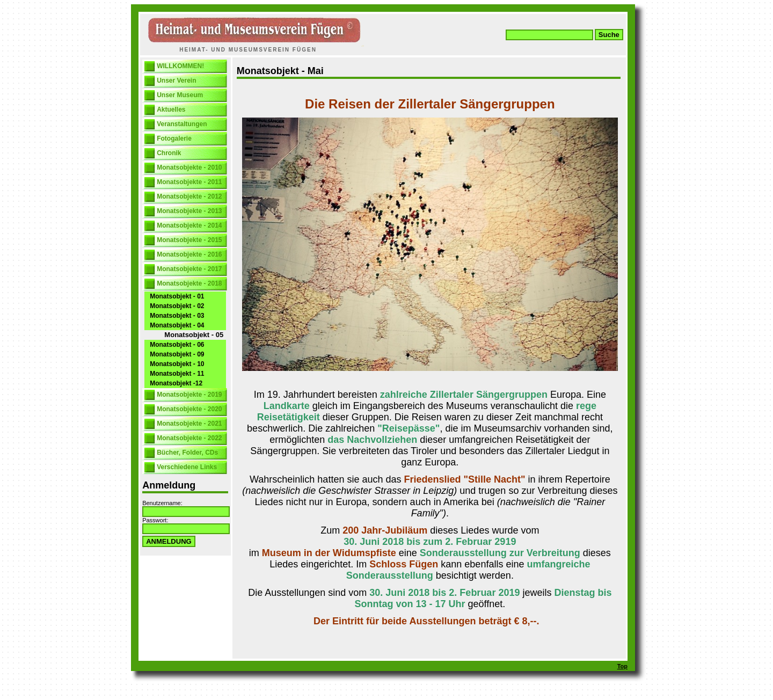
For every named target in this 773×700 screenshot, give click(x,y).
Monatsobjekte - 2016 (189, 254)
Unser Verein (176, 81)
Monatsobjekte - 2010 (189, 167)
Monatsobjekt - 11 (177, 374)
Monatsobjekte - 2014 (189, 225)
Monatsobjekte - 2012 (189, 196)
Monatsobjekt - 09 (177, 354)
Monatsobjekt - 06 (177, 345)
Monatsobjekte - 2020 (189, 409)
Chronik (169, 153)
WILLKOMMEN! (180, 66)
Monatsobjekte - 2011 (189, 182)
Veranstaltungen (182, 124)
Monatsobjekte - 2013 (189, 211)
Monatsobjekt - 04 (177, 325)
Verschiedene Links (187, 467)
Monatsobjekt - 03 (177, 316)
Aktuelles (171, 110)
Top (622, 666)
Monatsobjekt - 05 (194, 335)
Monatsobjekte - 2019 (189, 395)
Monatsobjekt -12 (176, 383)
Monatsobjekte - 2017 (189, 269)
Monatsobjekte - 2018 (189, 283)
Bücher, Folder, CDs (187, 453)
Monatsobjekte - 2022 (189, 438)
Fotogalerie (174, 138)
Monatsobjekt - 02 (177, 306)
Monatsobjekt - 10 (177, 364)
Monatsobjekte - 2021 (189, 424)
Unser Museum (180, 95)
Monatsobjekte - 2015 (189, 240)
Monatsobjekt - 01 (177, 296)
